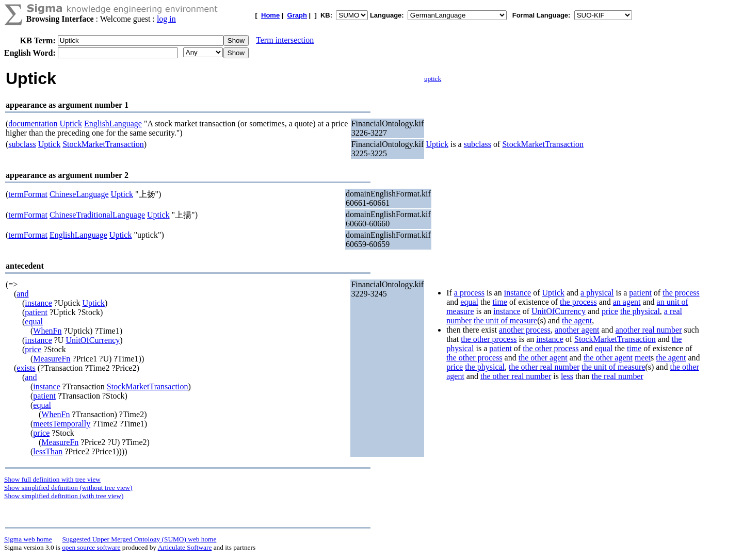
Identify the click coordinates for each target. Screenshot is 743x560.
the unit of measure (505, 320)
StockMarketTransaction (103, 144)
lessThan (48, 451)
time (499, 302)
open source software (91, 547)
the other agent (543, 358)
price (33, 349)
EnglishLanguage (113, 123)
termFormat (28, 194)
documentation (33, 123)
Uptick (71, 123)
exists (26, 368)
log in (166, 19)
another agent (577, 330)
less (567, 376)
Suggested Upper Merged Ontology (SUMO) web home (140, 539)
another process (525, 330)
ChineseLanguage (79, 194)
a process (469, 293)
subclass (22, 144)
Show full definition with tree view (52, 479)
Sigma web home (28, 539)
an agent (627, 302)
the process (681, 293)
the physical (640, 311)
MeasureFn (52, 359)
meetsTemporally (62, 424)
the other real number (544, 367)
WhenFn (47, 331)
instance (38, 303)
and (22, 294)
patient (36, 312)
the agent (577, 320)
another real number (649, 330)
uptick (433, 79)
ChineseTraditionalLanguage (97, 215)
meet (643, 358)
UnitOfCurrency (93, 340)
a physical (597, 293)
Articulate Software (185, 547)
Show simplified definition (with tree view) (64, 496)
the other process (489, 339)
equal (34, 322)
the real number (617, 376)
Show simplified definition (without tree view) (68, 488)
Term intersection (285, 40)
